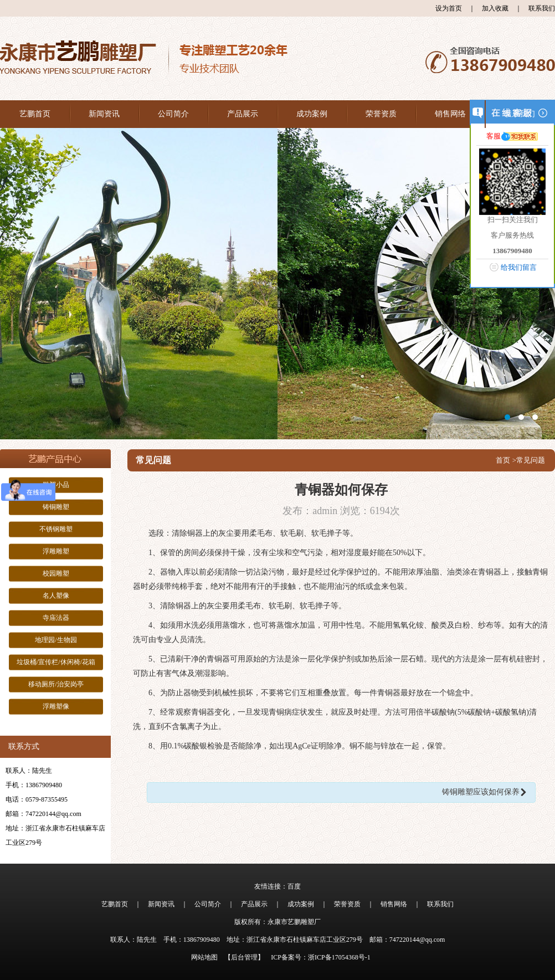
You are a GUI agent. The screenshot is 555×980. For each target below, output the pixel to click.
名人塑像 (56, 596)
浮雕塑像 (56, 706)
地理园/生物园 (56, 640)
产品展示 (243, 114)
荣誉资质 (381, 114)
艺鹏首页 (35, 114)
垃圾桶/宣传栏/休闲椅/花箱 (56, 662)
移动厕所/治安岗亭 (56, 684)
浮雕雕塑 (56, 551)
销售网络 (450, 114)
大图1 (277, 284)
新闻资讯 (104, 114)
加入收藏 (495, 8)
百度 (294, 886)
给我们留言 (519, 267)
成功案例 (312, 114)
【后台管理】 (244, 957)
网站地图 (204, 957)
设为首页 (449, 8)
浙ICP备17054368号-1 (339, 957)
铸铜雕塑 (56, 507)
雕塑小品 (56, 485)
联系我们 (542, 8)
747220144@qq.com (53, 814)
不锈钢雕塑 (56, 529)
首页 (503, 460)
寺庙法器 (56, 618)
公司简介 (173, 114)
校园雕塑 (56, 573)
